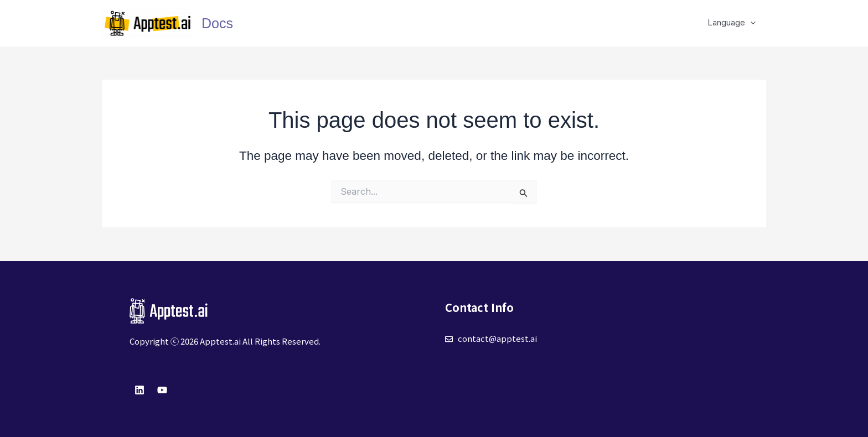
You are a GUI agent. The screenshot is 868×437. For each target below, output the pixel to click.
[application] (753, 23)
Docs (217, 23)
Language (734, 23)
